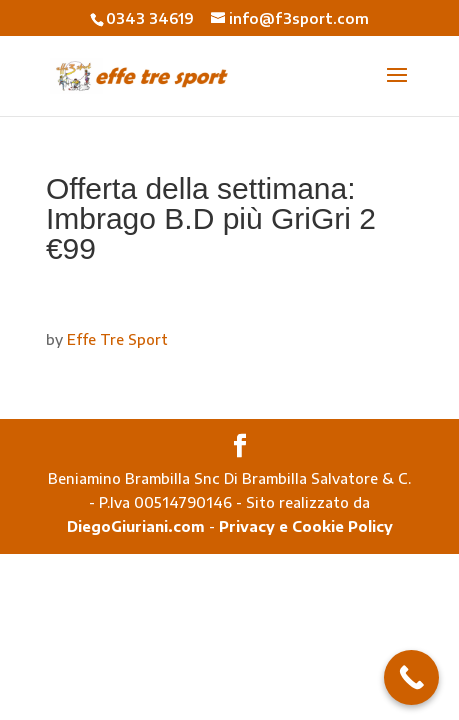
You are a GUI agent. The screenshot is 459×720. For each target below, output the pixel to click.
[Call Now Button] (411, 677)
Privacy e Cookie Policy (306, 526)
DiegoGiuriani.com (136, 526)
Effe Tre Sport (117, 339)
